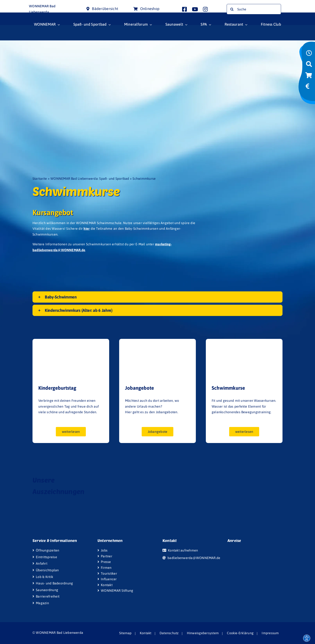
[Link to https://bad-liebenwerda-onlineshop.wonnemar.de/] (309, 77)
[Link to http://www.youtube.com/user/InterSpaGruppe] (195, 9)
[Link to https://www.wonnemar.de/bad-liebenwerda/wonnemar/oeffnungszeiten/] (309, 54)
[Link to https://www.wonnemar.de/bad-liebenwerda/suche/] (309, 65)
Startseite (40, 178)
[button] (157, 297)
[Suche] (254, 9)
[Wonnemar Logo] (16, 4)
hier (87, 228)
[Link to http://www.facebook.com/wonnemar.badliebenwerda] (184, 9)
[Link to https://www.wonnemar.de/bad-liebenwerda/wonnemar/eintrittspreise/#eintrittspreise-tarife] (307, 87)
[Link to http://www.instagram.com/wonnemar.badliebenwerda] (205, 9)
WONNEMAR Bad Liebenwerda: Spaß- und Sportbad (90, 178)
